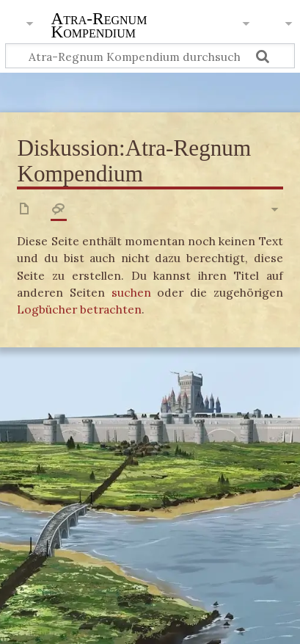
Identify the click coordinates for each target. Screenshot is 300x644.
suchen (131, 292)
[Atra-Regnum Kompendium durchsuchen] (150, 56)
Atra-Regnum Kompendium (99, 27)
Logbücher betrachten (79, 309)
